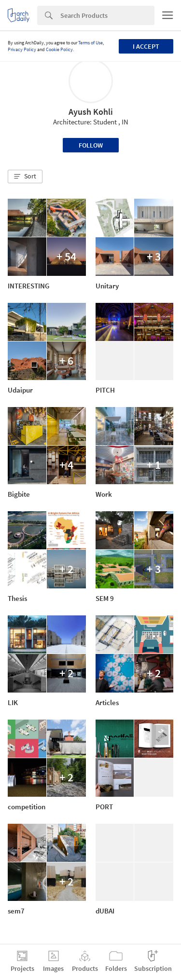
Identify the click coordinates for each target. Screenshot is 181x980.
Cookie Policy (59, 49)
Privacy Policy (22, 49)
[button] (25, 177)
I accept (146, 46)
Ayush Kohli (91, 112)
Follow (91, 145)
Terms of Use (90, 43)
